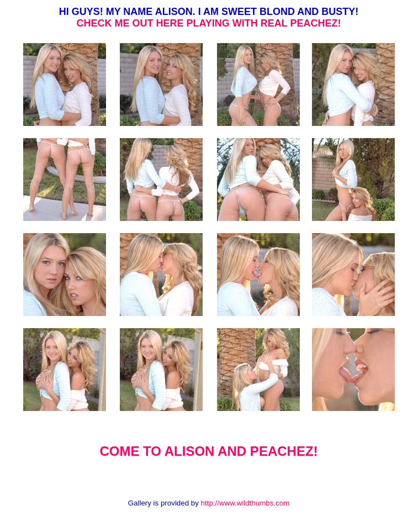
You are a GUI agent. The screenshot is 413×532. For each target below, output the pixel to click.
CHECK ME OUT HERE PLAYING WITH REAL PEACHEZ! (208, 23)
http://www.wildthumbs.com (245, 503)
